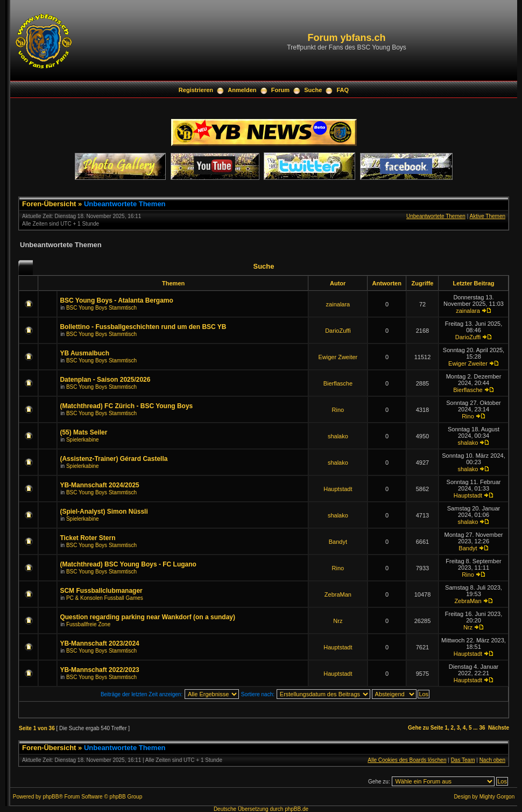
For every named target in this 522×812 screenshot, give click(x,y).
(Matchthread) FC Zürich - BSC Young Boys (126, 406)
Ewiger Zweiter (338, 357)
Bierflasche (338, 383)
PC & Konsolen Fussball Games (105, 598)
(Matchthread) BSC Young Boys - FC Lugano (128, 564)
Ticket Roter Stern (87, 538)
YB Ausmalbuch (84, 353)
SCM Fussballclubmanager (101, 591)
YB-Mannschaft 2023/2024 (99, 643)
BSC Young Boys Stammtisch (101, 308)
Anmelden (242, 90)
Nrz (338, 621)
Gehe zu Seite (426, 728)
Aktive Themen (487, 216)
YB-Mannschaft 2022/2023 (99, 670)
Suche (313, 90)
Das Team (463, 760)
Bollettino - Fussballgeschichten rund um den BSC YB (143, 327)
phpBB (51, 797)
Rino (338, 410)
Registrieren (196, 90)
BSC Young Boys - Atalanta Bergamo (116, 300)
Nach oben (492, 760)
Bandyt (338, 542)
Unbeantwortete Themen (125, 204)
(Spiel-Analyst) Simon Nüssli (104, 512)
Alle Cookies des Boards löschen (407, 760)
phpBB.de (297, 809)
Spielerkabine (83, 440)
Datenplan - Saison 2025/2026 (105, 380)
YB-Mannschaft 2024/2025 (99, 485)
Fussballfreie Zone (88, 624)
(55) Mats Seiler (83, 432)
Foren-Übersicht (49, 204)
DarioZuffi (338, 331)
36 (482, 728)
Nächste (499, 728)
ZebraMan (338, 594)
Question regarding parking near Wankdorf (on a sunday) (147, 617)
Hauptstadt (338, 489)
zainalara (338, 304)
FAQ (343, 90)
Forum (280, 90)
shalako (338, 436)
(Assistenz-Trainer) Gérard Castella (114, 459)
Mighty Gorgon (497, 797)
